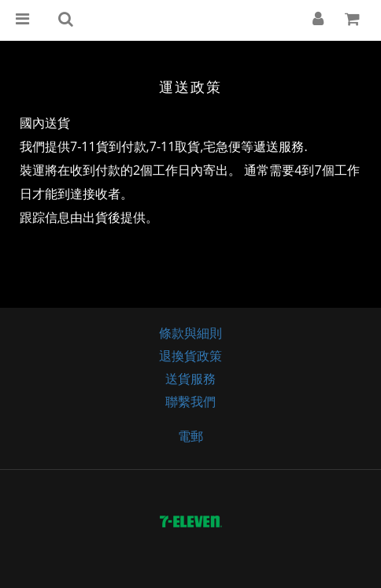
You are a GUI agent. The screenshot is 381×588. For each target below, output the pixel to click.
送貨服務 (190, 379)
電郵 (190, 436)
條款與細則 (190, 333)
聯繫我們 (190, 401)
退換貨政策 (190, 356)
